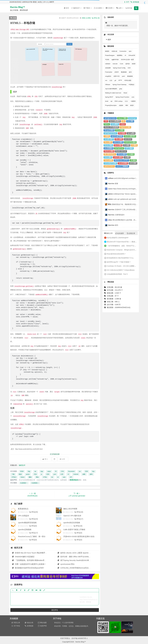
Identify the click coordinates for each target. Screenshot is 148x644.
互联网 (110, 8)
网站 (37, 477)
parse (28, 474)
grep (121, 89)
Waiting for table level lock (113, 93)
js (42, 474)
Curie (121, 64)
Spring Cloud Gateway (119, 85)
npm (130, 51)
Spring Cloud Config (119, 68)
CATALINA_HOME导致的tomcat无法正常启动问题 (78, 568)
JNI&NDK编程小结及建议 (23, 557)
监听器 (128, 64)
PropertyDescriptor (111, 105)
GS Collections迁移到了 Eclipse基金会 (121, 270)
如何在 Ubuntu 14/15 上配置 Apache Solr (75, 553)
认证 (111, 80)
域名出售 (29, 623)
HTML (45, 477)
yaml (123, 76)
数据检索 (124, 72)
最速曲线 (130, 76)
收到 (113, 225)
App (42, 471)
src (80, 471)
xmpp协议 (108, 76)
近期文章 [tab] (131, 233)
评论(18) (79, 512)
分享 (62, 459)
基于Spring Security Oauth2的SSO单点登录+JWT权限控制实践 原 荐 (85, 560)
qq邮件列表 (115, 60)
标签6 (134, 64)
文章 (62, 474)
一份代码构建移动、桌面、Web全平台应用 (122, 246)
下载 (13, 474)
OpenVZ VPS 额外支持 (72, 516)
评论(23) (33, 519)
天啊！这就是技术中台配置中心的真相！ (29, 564)
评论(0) (33, 526)
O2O (129, 68)
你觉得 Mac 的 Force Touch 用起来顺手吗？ (30, 553)
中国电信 (131, 85)
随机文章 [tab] (108, 233)
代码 (48, 474)
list (52, 477)
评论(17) (79, 519)
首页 (66, 8)
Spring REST (109, 97)
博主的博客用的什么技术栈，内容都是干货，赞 (127, 220)
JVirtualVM (132, 55)
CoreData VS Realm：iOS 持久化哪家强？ (122, 266)
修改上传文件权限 (70, 509)
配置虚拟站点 (23, 509)
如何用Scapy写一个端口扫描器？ (119, 262)
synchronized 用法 (66, 564)
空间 (86, 471)
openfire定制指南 (25, 530)
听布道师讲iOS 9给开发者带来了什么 (120, 258)
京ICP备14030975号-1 (80, 638)
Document (71, 471)
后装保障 (108, 68)
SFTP (120, 80)
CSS (62, 471)
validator (108, 64)
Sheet (125, 93)
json (55, 474)
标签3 (132, 105)
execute (115, 64)
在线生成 (114, 51)
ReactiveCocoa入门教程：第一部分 (32, 536)
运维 (120, 8)
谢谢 (113, 184)
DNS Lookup (119, 101)
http (29, 471)
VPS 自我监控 (23, 516)
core (133, 97)
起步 (109, 39)
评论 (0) (96, 18)
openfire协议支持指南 (72, 523)
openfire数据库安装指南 (27, 523)
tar (35, 471)
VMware (108, 85)
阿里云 (68, 638)
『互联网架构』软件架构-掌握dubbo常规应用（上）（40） (36, 560)
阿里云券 (16, 623)
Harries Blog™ (18, 7)
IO (56, 471)
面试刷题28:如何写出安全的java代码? (28, 568)
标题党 (107, 51)
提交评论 (55, 610)
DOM (22, 471)
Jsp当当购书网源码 (111, 89)
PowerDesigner (110, 55)
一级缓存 (133, 101)
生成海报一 (24, 483)
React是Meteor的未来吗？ (116, 254)
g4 (115, 80)
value (49, 471)
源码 (91, 474)
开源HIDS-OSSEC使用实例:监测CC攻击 (79, 536)
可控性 (107, 60)
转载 (13, 18)
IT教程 (87, 8)
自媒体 (121, 105)
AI (125, 55)
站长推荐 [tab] (120, 233)
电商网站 (120, 55)
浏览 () (86, 18)
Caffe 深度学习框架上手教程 (74, 530)
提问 (130, 72)
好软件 (117, 72)
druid (107, 101)
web (64, 477)
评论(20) (33, 512)
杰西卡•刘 (117, 76)
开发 (35, 474)
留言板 (129, 8)
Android (76, 474)
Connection (123, 51)
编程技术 (76, 8)
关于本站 (16, 626)
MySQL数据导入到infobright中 (118, 238)
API (71, 477)
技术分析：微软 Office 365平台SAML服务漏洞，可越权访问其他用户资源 (87, 557)
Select (22, 477)
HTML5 (14, 477)
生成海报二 (35, 483)
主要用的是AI (116, 215)
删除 (30, 477)
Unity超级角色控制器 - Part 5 (117, 274)
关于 (127, 2)
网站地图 (42, 623)
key (93, 471)
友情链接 (135, 2)
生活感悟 (99, 8)
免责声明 (42, 626)
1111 (126, 101)
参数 (84, 474)
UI (68, 474)
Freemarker (109, 72)
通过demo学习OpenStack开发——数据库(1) (123, 242)
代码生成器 (128, 80)
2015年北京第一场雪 (127, 60)
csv (106, 80)
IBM (127, 105)
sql (111, 101)
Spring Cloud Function (122, 97)
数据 (20, 474)
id (58, 477)
